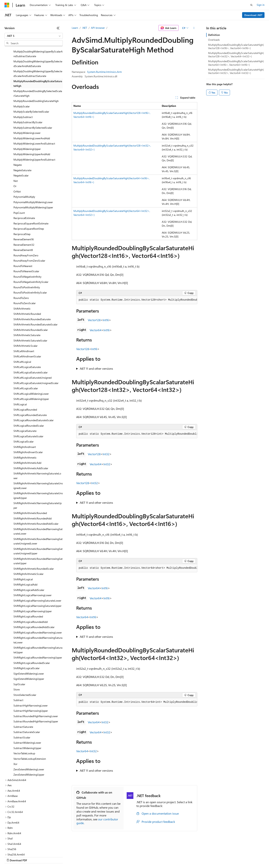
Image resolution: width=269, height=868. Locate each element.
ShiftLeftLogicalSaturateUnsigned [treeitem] (33, 349)
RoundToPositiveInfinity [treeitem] (27, 259)
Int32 (106, 454)
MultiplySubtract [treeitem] (23, 89)
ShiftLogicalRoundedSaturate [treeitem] (30, 387)
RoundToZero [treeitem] (21, 270)
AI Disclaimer (12, 857)
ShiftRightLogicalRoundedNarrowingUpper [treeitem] (38, 629)
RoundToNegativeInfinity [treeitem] (27, 248)
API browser (98, 28)
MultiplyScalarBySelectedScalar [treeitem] (31, 83)
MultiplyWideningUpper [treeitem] (27, 121)
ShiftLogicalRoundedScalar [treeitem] (29, 397)
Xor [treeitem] (15, 736)
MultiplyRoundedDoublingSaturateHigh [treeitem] (36, 73)
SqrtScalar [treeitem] (19, 656)
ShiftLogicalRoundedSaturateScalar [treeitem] (34, 392)
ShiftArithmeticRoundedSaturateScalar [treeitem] (35, 296)
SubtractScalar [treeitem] (22, 709)
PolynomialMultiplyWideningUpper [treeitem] (33, 179)
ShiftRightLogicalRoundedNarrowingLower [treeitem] (38, 604)
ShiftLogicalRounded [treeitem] (25, 381)
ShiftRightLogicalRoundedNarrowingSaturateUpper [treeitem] (38, 622)
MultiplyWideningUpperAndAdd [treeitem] (32, 126)
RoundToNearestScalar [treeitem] (26, 243)
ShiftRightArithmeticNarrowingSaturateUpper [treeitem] (38, 477)
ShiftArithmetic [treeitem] (22, 280)
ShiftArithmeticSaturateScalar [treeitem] (30, 312)
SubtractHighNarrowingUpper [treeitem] (31, 682)
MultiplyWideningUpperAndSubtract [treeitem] (34, 131)
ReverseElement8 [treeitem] (23, 222)
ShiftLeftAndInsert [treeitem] (24, 323)
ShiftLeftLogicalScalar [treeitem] (26, 360)
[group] (137, 300)
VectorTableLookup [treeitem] (24, 725)
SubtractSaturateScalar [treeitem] (27, 704)
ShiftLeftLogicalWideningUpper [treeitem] (31, 371)
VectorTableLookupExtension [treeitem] (30, 730)
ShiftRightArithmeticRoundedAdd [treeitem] (33, 490)
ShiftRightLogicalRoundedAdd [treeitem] (31, 593)
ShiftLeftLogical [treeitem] (22, 333)
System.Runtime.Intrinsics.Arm (104, 72)
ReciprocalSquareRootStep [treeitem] (29, 200)
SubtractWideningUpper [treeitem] (27, 720)
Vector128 (94, 320)
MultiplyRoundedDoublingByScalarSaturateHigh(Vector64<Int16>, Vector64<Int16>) (236, 63)
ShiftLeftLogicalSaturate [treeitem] (27, 339)
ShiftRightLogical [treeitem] (23, 551)
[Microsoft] (7, 5)
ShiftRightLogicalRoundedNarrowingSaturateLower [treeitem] (38, 612)
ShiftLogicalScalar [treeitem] (24, 413)
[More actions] (194, 28)
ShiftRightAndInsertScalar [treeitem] (28, 424)
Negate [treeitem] (18, 136)
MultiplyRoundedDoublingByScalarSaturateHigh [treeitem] (38, 55)
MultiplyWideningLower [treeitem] (27, 104)
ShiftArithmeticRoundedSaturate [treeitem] (32, 291)
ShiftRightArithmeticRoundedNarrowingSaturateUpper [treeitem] (38, 533)
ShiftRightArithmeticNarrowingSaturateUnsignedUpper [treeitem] (38, 467)
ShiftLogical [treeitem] (20, 376)
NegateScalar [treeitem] (21, 147)
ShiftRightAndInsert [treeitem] (25, 419)
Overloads (214, 40)
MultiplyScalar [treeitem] (22, 78)
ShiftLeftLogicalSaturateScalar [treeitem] (31, 344)
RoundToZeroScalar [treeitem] (25, 275)
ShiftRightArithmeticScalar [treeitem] (28, 545)
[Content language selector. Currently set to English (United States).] (22, 848)
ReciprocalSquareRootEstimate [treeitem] (31, 195)
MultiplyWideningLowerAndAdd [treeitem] (32, 110)
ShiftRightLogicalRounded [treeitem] (28, 588)
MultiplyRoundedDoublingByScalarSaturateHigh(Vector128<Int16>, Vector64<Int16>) (236, 46)
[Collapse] (58, 28)
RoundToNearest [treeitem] (23, 238)
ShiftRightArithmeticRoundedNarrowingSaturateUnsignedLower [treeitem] (38, 513)
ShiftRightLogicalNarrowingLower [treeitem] (33, 567)
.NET (85, 28)
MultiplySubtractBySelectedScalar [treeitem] (33, 99)
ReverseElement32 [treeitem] (24, 216)
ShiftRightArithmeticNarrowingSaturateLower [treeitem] (37, 447)
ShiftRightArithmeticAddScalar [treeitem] (31, 440)
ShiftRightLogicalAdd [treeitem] (25, 556)
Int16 (106, 320)
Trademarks (155, 857)
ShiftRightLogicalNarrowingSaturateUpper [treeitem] (37, 577)
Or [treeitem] (15, 158)
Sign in (261, 5)
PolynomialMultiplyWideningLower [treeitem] (33, 174)
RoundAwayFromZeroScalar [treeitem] (29, 232)
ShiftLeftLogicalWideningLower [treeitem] (31, 365)
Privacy (82, 857)
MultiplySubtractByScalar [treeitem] (28, 94)
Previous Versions (34, 857)
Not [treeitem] (16, 152)
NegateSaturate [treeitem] (22, 142)
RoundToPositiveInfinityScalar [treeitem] (30, 264)
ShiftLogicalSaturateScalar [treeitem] (28, 408)
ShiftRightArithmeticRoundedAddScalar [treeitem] (36, 495)
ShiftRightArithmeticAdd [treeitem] (27, 434)
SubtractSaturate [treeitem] (23, 698)
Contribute (67, 857)
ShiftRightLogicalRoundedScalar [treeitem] (32, 635)
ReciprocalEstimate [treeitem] (24, 190)
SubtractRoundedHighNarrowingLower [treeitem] (36, 688)
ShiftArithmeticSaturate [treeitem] (27, 307)
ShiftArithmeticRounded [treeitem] (27, 285)
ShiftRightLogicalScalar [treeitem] (27, 640)
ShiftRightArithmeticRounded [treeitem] (30, 485)
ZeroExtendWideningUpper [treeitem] (29, 746)
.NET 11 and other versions (96, 368)
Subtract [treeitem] (18, 672)
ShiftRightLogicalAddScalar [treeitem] (29, 562)
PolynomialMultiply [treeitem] (24, 168)
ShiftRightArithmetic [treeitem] (25, 429)
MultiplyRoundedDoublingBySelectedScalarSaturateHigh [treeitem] (38, 65)
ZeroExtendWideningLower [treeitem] (29, 741)
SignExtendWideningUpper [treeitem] (29, 650)
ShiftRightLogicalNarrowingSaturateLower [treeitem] (37, 572)
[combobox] (34, 36)
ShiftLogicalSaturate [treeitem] (25, 402)
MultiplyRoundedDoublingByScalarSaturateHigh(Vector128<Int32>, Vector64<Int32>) (236, 55)
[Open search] (251, 5)
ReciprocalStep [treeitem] (22, 206)
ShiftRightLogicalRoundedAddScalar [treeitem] (34, 599)
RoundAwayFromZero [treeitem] (26, 227)
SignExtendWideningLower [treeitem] (29, 645)
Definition (214, 35)
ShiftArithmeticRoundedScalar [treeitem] (31, 301)
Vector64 (96, 330)
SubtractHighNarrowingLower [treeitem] (31, 677)
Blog (51, 857)
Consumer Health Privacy (107, 857)
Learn (75, 28)
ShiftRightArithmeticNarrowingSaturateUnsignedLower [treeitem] (38, 457)
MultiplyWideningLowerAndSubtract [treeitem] (34, 115)
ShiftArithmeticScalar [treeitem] (25, 317)
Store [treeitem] (17, 661)
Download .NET (253, 15)
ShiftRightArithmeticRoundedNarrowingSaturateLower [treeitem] (38, 503)
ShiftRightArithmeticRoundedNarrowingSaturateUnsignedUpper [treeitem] (38, 523)
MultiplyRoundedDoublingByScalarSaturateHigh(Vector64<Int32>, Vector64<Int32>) (236, 71)
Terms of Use (136, 857)
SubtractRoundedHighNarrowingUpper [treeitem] (36, 693)
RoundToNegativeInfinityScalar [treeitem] (31, 253)
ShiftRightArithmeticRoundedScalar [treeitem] (34, 540)
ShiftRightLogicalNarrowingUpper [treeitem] (33, 583)
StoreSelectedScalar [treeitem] (25, 666)
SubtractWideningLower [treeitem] (27, 714)
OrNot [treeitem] (17, 163)
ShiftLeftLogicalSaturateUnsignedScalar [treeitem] (36, 355)
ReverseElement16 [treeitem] (24, 211)
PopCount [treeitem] (19, 184)
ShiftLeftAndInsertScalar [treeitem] (27, 328)
